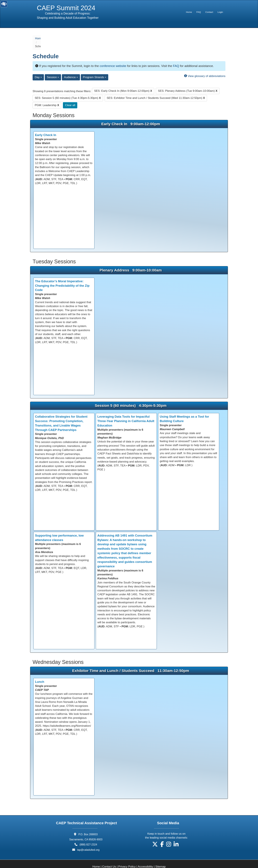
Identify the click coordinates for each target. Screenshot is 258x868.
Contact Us (109, 859)
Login (220, 12)
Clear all (70, 97)
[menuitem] (189, 12)
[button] (155, 837)
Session (53, 69)
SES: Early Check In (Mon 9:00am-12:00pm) (123, 83)
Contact (209, 12)
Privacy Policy (127, 859)
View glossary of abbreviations (205, 68)
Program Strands (95, 69)
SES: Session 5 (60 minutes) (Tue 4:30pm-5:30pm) (68, 90)
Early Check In (46, 127)
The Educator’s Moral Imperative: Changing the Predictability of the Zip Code (62, 277)
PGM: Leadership (47, 97)
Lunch (40, 674)
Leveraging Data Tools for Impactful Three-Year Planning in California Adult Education (126, 413)
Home (189, 12)
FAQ (199, 12)
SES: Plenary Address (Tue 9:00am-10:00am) (188, 83)
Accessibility (146, 859)
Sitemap (160, 859)
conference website (113, 58)
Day (38, 69)
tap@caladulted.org (88, 842)
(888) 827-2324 (88, 837)
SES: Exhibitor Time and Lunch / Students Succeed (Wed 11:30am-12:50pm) (156, 90)
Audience (71, 69)
